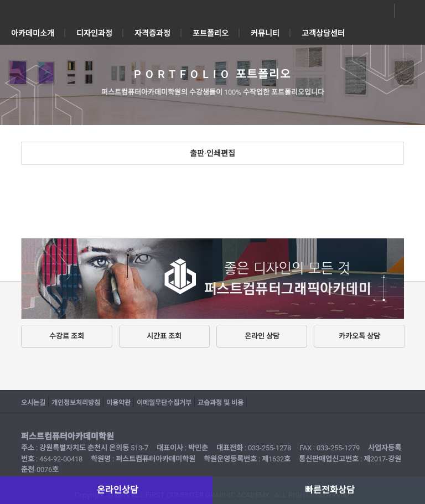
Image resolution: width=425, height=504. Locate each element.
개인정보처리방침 (76, 403)
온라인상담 (382, 11)
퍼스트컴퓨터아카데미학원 (212, 11)
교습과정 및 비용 (221, 403)
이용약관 (118, 403)
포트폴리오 (211, 33)
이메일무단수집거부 (164, 403)
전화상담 (407, 11)
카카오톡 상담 (359, 336)
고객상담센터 (323, 33)
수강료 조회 (67, 336)
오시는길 (33, 403)
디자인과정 (94, 33)
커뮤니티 (265, 33)
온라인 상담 (262, 336)
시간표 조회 (164, 336)
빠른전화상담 (330, 490)
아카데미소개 (33, 33)
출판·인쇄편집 (212, 153)
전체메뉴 (17, 11)
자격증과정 (152, 33)
